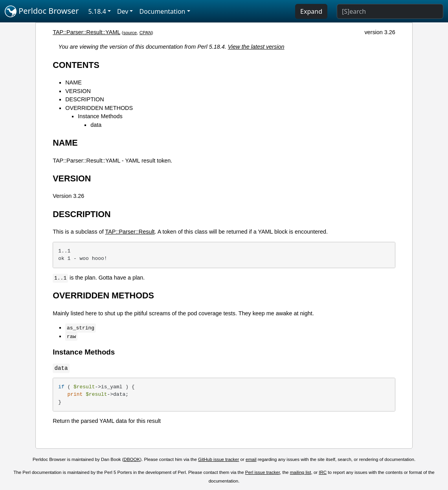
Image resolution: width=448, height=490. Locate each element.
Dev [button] (123, 11)
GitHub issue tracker (218, 459)
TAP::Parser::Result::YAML (86, 32)
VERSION (78, 91)
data (96, 125)
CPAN (146, 33)
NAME (73, 82)
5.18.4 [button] (97, 11)
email (251, 459)
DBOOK (132, 459)
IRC (323, 472)
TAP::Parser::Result (130, 232)
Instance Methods (100, 116)
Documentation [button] (162, 11)
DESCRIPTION (84, 99)
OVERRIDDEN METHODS (99, 108)
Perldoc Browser (42, 11)
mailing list (301, 472)
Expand (311, 11)
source (130, 33)
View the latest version (256, 47)
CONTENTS (76, 65)
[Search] (390, 11)
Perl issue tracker (263, 472)
